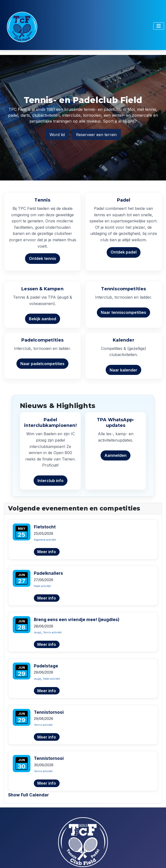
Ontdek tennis (43, 258)
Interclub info (51, 481)
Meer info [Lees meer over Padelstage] (47, 691)
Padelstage (46, 666)
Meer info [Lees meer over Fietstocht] (47, 552)
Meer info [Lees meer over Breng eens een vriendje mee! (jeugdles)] (47, 644)
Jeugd (37, 632)
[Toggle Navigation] (159, 26)
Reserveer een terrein (96, 135)
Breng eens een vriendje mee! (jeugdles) (77, 619)
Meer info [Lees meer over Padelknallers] (47, 598)
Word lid (57, 135)
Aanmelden (115, 455)
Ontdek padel (124, 252)
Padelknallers (48, 573)
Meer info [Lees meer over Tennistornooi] (47, 737)
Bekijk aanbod (43, 319)
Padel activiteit (42, 586)
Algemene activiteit (45, 540)
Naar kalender (123, 370)
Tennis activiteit (52, 632)
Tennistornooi (49, 712)
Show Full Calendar (28, 795)
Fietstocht (45, 527)
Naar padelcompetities (42, 364)
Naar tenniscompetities (123, 312)
